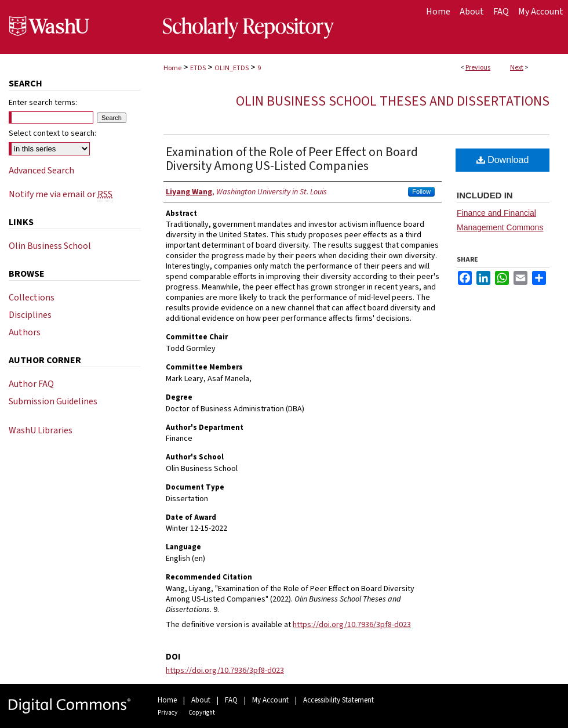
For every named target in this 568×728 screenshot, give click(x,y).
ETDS (198, 68)
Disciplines (30, 315)
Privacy (168, 713)
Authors (25, 332)
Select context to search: (52, 133)
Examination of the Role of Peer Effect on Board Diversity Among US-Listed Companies (292, 159)
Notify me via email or (61, 194)
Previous (478, 68)
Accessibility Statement (338, 700)
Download (503, 160)
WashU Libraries (41, 430)
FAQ (231, 700)
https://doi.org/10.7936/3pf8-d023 (352, 625)
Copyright (202, 713)
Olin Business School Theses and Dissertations (393, 101)
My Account (270, 700)
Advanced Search (41, 171)
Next (517, 68)
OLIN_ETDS (232, 68)
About (201, 700)
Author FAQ (31, 384)
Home (172, 68)
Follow (421, 191)
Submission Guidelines (53, 401)
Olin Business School (50, 246)
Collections (32, 298)
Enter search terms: (43, 103)
